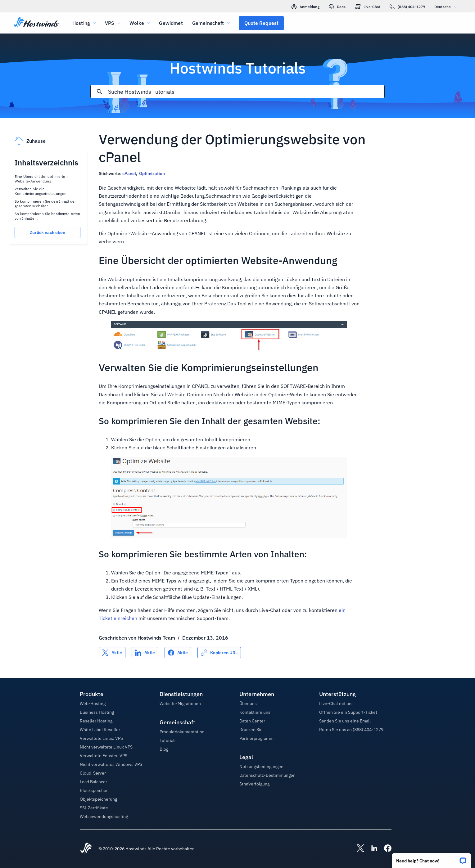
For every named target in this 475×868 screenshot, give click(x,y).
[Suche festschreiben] (99, 92)
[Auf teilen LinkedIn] (145, 653)
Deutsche (447, 7)
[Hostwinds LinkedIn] (371, 849)
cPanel (129, 173)
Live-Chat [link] (368, 7)
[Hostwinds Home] (86, 849)
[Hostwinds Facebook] (385, 849)
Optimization (152, 173)
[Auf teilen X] (112, 653)
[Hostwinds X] (357, 849)
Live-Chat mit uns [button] (336, 704)
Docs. (338, 7)
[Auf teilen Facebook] (178, 653)
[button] (431, 859)
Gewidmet (171, 23)
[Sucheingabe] (246, 92)
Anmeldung (305, 7)
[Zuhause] (36, 23)
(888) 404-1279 (407, 7)
